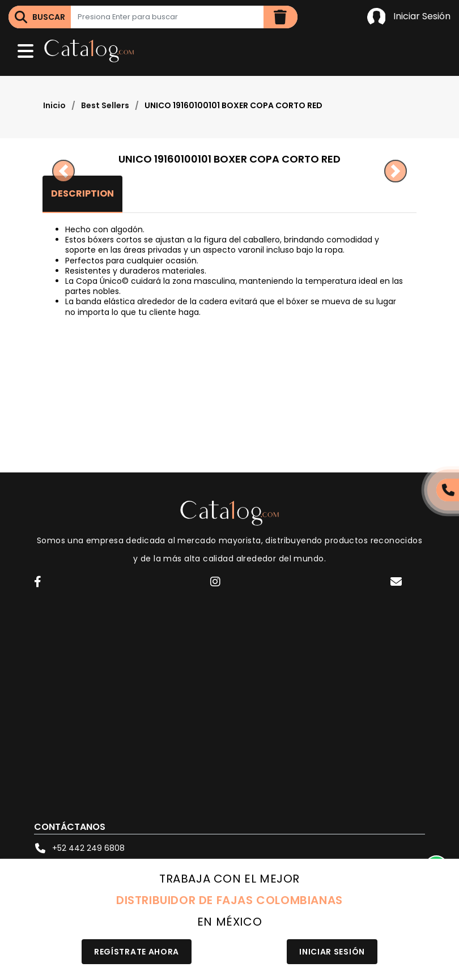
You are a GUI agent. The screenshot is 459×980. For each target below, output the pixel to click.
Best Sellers (105, 105)
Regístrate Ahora (137, 952)
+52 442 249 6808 (79, 848)
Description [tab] (82, 193)
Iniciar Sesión (409, 17)
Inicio (54, 105)
